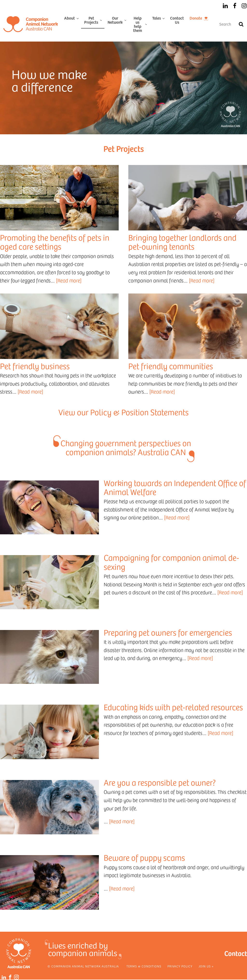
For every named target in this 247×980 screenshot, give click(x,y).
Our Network (115, 20)
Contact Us (177, 20)
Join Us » (206, 966)
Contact (236, 953)
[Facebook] (235, 6)
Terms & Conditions (144, 966)
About (69, 18)
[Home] (31, 24)
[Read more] (69, 280)
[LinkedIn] (225, 6)
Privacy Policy (180, 966)
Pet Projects (91, 20)
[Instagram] (244, 6)
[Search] (241, 24)
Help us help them (138, 24)
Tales (157, 18)
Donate (196, 18)
